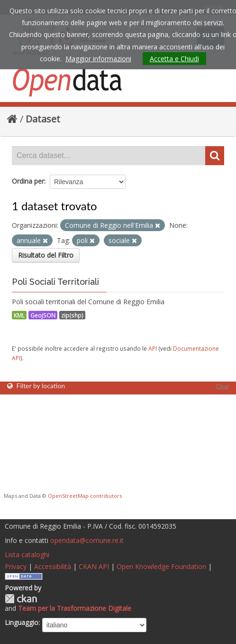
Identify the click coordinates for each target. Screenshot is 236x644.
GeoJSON (43, 315)
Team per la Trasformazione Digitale (75, 608)
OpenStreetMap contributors (85, 496)
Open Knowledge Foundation (161, 566)
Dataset (43, 119)
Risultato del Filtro (46, 255)
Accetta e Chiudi (174, 59)
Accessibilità (53, 566)
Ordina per (28, 181)
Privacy (16, 566)
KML (19, 315)
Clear (222, 386)
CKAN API (94, 566)
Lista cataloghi (27, 555)
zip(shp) (72, 315)
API (153, 348)
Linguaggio (22, 622)
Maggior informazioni (98, 59)
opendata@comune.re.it (87, 540)
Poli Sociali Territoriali (55, 282)
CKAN (21, 599)
